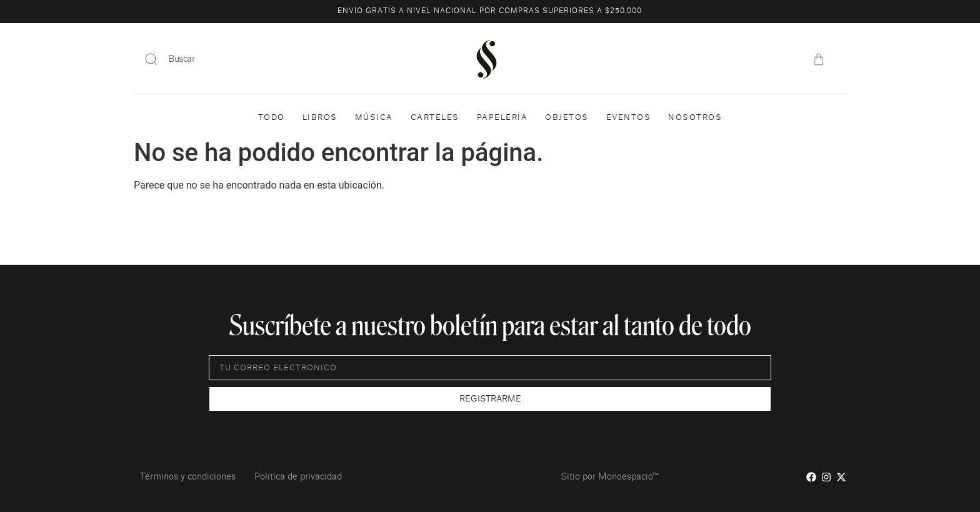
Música (374, 117)
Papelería (502, 117)
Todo (272, 117)
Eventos (629, 117)
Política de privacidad (298, 477)
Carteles (435, 117)
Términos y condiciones (188, 477)
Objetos (567, 117)
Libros (320, 117)
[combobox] (290, 59)
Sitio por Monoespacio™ (610, 477)
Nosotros (695, 117)
